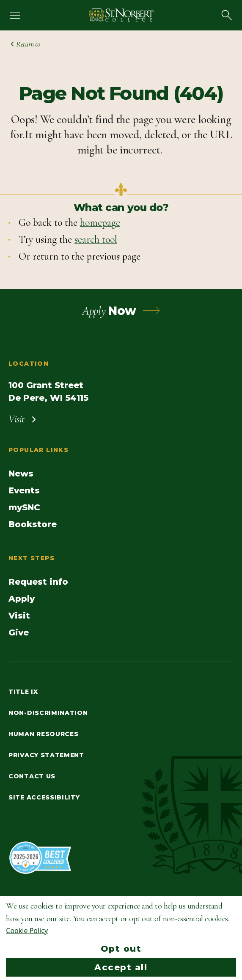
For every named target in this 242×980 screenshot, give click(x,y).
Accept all (121, 967)
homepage (100, 223)
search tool (96, 240)
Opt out (121, 949)
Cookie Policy (27, 931)
